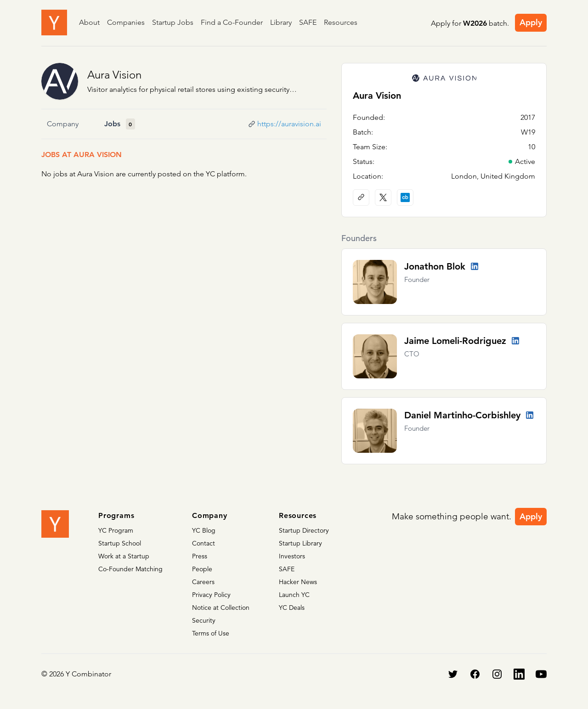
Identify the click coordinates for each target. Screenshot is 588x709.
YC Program (116, 530)
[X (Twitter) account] (383, 197)
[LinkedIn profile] (475, 266)
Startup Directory (304, 530)
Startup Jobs (173, 22)
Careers (203, 582)
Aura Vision (114, 75)
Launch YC (294, 595)
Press (200, 556)
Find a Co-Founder (232, 22)
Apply (531, 22)
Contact (204, 543)
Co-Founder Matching (130, 569)
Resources (341, 22)
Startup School (120, 543)
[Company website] (361, 197)
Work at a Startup (124, 556)
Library (281, 22)
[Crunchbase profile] (405, 197)
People (202, 569)
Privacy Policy (211, 595)
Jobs (112, 124)
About (89, 22)
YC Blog (204, 530)
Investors (292, 556)
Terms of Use (211, 633)
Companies (126, 22)
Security (204, 620)
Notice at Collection (221, 608)
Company (63, 124)
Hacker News (298, 582)
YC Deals (292, 608)
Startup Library (300, 543)
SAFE (308, 22)
